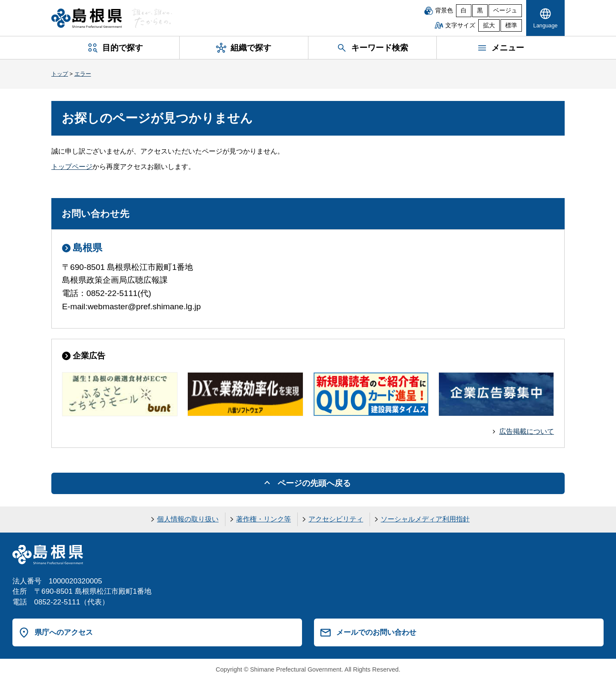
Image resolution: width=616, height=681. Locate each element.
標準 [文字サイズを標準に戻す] (511, 25)
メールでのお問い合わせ (376, 632)
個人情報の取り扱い (188, 519)
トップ (60, 74)
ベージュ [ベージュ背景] (505, 10)
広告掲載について (527, 431)
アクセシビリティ (336, 519)
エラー (83, 74)
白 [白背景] (464, 10)
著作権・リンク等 (264, 519)
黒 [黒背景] (480, 10)
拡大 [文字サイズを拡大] (489, 25)
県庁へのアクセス (64, 632)
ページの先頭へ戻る (314, 483)
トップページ (72, 167)
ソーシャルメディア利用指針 (425, 519)
